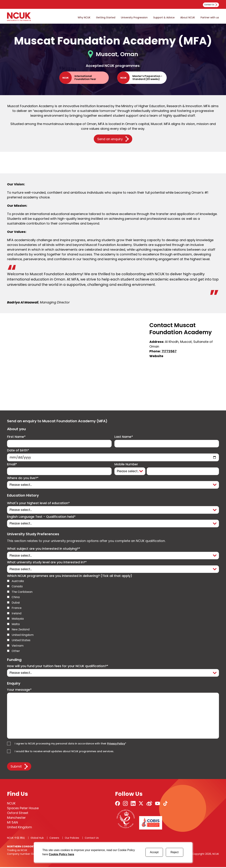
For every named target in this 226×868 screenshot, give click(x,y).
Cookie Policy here (61, 854)
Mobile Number (126, 465)
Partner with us (210, 18)
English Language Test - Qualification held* (41, 517)
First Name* (16, 437)
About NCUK (188, 18)
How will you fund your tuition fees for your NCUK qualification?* (58, 667)
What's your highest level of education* (38, 504)
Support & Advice (164, 18)
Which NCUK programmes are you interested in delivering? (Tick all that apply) (70, 577)
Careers (54, 839)
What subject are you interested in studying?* (44, 549)
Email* (12, 465)
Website (156, 356)
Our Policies (72, 839)
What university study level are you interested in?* (47, 563)
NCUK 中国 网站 (16, 839)
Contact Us (92, 839)
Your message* (19, 690)
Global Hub (37, 839)
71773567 (169, 351)
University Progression (134, 18)
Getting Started (106, 18)
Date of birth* (18, 451)
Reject (175, 852)
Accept (154, 852)
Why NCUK (84, 18)
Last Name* (124, 437)
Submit (16, 767)
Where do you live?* (23, 478)
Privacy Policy (116, 744)
